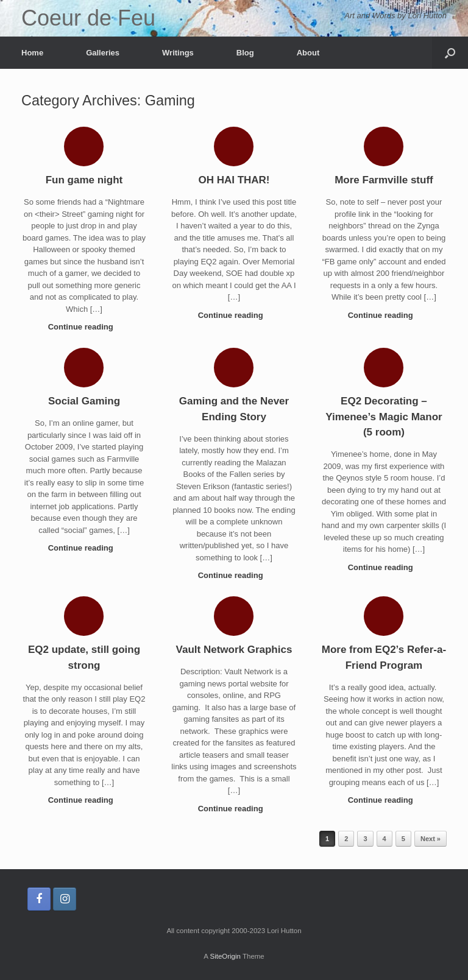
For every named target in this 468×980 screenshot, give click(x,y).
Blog (245, 53)
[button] (450, 53)
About (308, 53)
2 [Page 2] (346, 839)
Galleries (103, 53)
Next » (431, 839)
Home (32, 53)
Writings (178, 53)
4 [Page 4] (385, 839)
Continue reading (84, 327)
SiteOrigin (225, 956)
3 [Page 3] (365, 839)
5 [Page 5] (403, 839)
